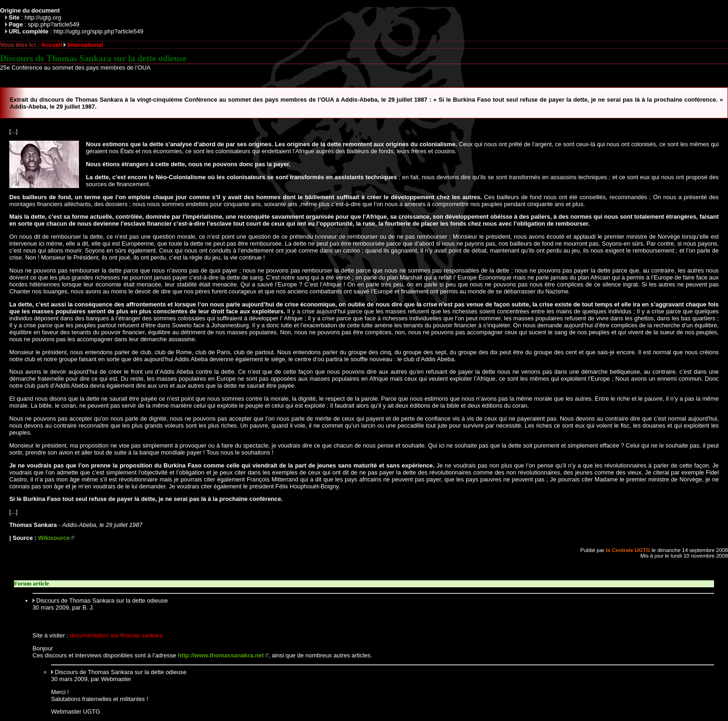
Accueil (52, 45)
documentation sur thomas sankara (116, 635)
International (85, 45)
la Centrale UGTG (628, 550)
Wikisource (54, 538)
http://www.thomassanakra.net (221, 655)
